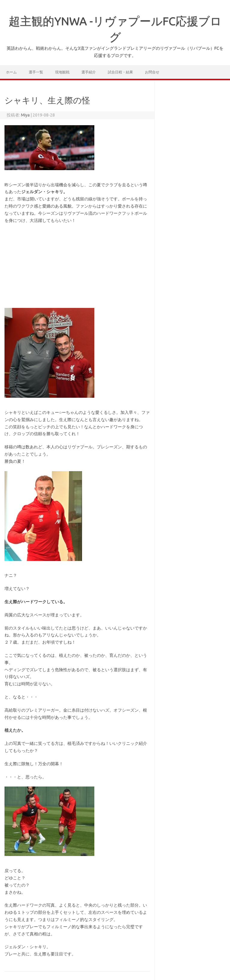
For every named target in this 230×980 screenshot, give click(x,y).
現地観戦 (62, 72)
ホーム (11, 72)
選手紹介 (89, 72)
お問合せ (152, 72)
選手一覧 (36, 72)
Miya (25, 115)
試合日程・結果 (120, 72)
